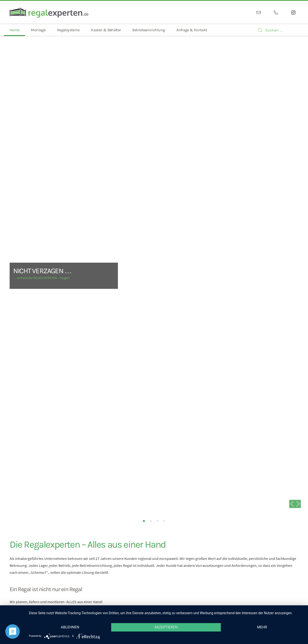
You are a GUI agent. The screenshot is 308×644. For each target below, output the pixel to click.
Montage (38, 30)
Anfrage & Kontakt (192, 30)
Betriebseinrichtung (149, 30)
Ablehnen (70, 627)
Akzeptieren (166, 627)
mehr (262, 627)
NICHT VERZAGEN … (144, 521)
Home (14, 30)
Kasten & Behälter (106, 30)
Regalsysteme (68, 30)
